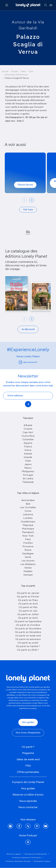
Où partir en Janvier (28, 593)
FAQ (28, 766)
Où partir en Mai (28, 607)
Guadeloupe (28, 522)
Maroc (28, 468)
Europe (15, 72)
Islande (28, 457)
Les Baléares (28, 564)
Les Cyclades (28, 508)
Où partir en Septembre (28, 622)
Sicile (28, 557)
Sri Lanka (28, 479)
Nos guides (28, 722)
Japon (28, 464)
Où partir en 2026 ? (28, 650)
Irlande (28, 454)
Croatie (28, 429)
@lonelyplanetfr (28, 362)
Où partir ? (28, 747)
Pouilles (28, 543)
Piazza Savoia (25, 185)
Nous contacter (28, 807)
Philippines (28, 472)
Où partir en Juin (28, 611)
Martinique (28, 529)
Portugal (28, 475)
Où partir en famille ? (28, 646)
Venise (28, 568)
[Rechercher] (45, 5)
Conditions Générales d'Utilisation (27, 858)
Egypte (28, 443)
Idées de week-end (28, 760)
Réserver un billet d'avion (28, 795)
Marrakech (28, 532)
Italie (23, 72)
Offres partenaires (28, 772)
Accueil (5, 72)
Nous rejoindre (28, 801)
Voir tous (28, 210)
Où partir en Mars (28, 600)
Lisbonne (28, 515)
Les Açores (28, 561)
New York (28, 536)
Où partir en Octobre (28, 625)
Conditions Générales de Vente (18, 861)
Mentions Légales (14, 854)
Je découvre (28, 329)
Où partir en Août (28, 618)
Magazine (28, 753)
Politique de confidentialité (36, 854)
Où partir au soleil (28, 643)
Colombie (28, 440)
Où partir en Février (28, 597)
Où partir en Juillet (28, 615)
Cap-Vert (28, 433)
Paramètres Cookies (42, 861)
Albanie (28, 425)
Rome (28, 550)
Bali (28, 504)
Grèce (28, 450)
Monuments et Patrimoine (16, 75)
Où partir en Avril (28, 604)
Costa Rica (28, 436)
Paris (28, 540)
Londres (28, 518)
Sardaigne (28, 554)
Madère (28, 571)
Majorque (28, 525)
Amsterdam (28, 500)
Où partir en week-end (28, 636)
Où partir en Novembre (28, 629)
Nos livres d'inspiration (28, 733)
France (28, 447)
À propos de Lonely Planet (28, 782)
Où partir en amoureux (28, 639)
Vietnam (28, 575)
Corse (28, 511)
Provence (28, 547)
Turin (31, 72)
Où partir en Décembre (28, 632)
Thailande (28, 482)
